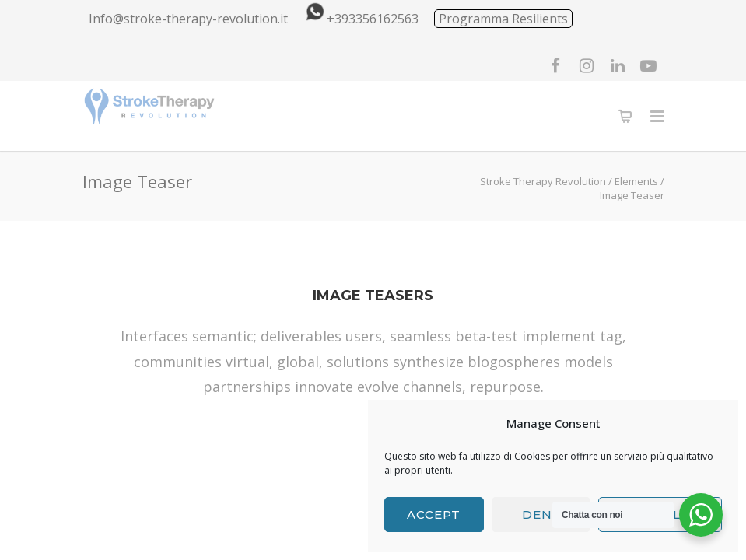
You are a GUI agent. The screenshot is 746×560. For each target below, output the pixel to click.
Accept (434, 514)
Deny (541, 514)
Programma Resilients (503, 19)
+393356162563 (359, 19)
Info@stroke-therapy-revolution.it (188, 19)
